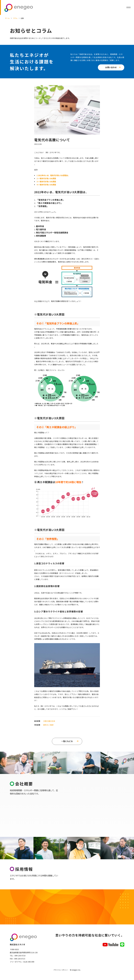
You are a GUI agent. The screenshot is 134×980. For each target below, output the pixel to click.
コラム (15, 18)
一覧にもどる (67, 741)
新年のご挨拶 (48, 725)
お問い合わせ (111, 67)
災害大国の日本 (49, 721)
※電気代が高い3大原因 (46, 178)
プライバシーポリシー (61, 970)
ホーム (7, 18)
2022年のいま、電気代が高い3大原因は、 (53, 175)
